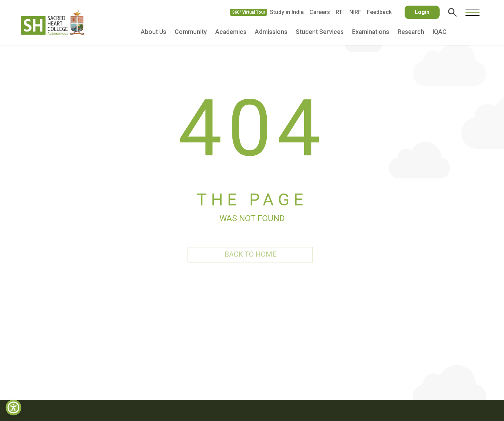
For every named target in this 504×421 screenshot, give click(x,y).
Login (422, 12)
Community (191, 32)
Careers (320, 12)
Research (411, 32)
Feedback (379, 12)
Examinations (371, 32)
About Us (153, 32)
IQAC (440, 32)
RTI (340, 12)
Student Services (320, 32)
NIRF (355, 12)
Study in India (287, 12)
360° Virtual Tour (249, 12)
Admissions (271, 32)
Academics (231, 32)
